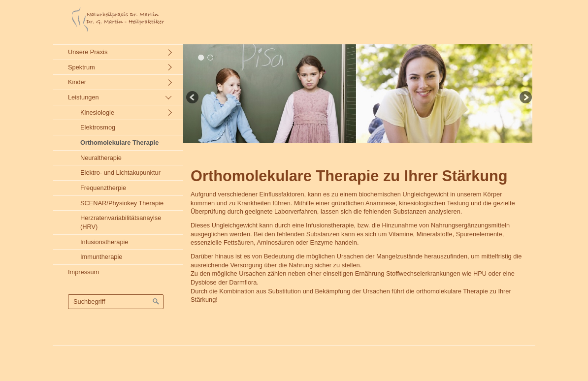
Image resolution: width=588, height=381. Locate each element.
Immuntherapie (101, 257)
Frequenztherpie (103, 188)
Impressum (83, 272)
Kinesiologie (97, 112)
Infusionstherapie (104, 242)
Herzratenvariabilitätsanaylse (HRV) (121, 222)
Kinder (77, 82)
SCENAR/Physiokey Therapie (122, 203)
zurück (193, 98)
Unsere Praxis (88, 52)
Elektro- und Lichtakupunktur (120, 173)
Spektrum (82, 67)
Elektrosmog (98, 127)
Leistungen (83, 97)
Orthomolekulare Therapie (119, 143)
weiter (525, 98)
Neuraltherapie (101, 158)
